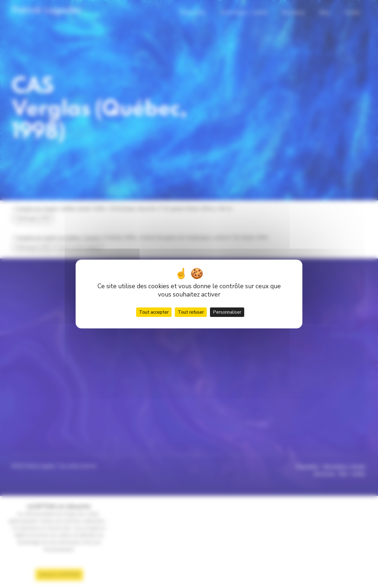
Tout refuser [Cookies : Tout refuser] (191, 312)
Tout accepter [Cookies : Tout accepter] (154, 312)
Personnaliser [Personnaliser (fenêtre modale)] (227, 312)
